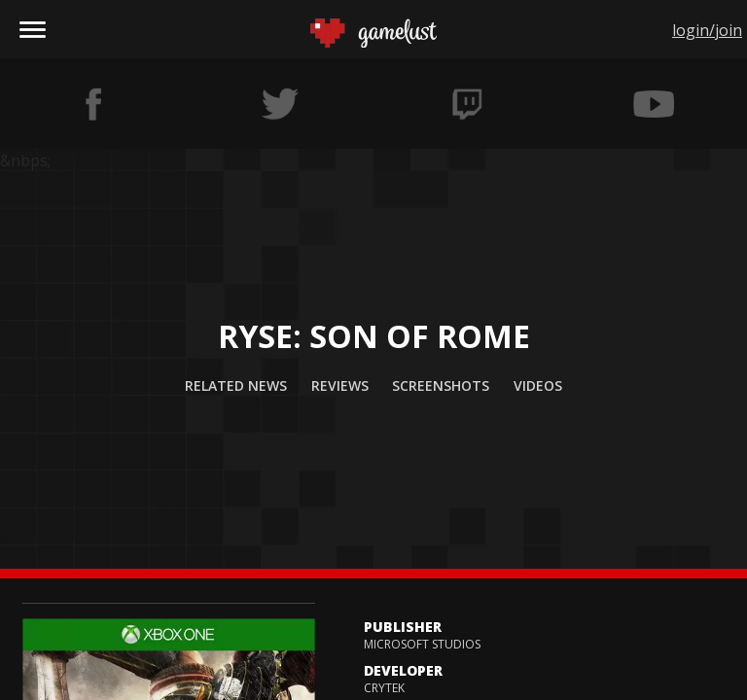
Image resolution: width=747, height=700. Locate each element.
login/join (707, 30)
